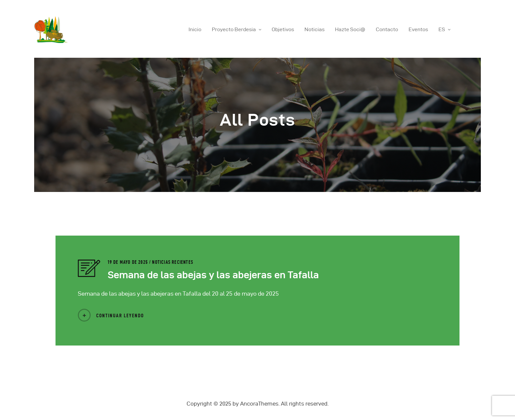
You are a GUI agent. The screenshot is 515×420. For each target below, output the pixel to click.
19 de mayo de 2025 (128, 262)
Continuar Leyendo (120, 315)
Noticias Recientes (173, 262)
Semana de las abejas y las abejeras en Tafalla (213, 275)
